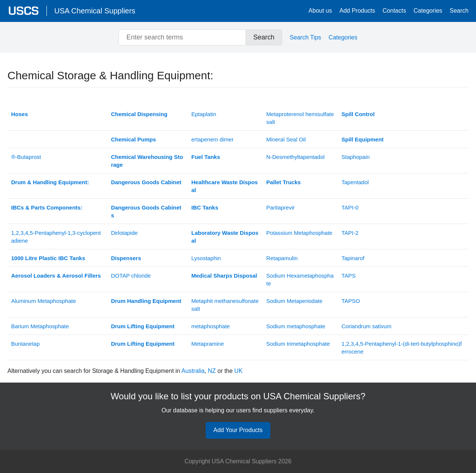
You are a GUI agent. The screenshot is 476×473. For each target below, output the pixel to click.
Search (459, 11)
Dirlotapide (124, 233)
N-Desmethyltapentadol (295, 157)
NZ (212, 371)
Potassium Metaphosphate (299, 233)
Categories (428, 11)
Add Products (357, 11)
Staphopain (356, 157)
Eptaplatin (204, 114)
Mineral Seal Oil (286, 139)
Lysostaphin (206, 258)
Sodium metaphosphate (296, 326)
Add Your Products (238, 430)
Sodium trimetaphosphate (298, 344)
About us (320, 11)
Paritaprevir (281, 207)
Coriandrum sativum (366, 326)
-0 (350, 207)
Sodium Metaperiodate (294, 301)
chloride (131, 276)
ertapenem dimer (213, 139)
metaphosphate (211, 326)
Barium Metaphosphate (40, 326)
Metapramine (208, 344)
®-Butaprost (26, 157)
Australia (193, 371)
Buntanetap (25, 344)
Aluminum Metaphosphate (44, 301)
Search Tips (305, 37)
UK (238, 371)
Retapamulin (282, 258)
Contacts (394, 11)
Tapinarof (353, 258)
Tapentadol (355, 182)
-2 (350, 233)
